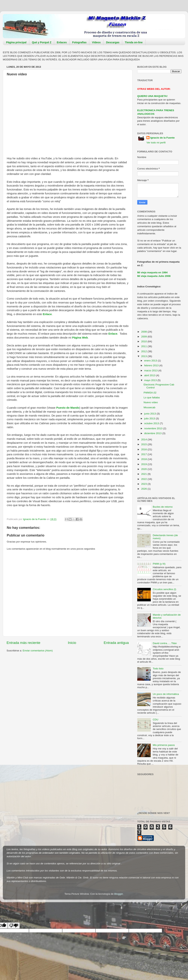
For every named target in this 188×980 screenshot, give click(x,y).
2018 (144, 459)
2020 (144, 469)
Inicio (72, 643)
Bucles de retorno (163, 507)
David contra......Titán (165, 643)
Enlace (47, 314)
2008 (144, 332)
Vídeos (96, 42)
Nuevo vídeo (151, 402)
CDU (155, 720)
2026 (144, 489)
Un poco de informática (166, 694)
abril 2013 (150, 375)
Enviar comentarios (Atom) (38, 651)
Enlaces (62, 42)
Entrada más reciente (23, 643)
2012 (144, 351)
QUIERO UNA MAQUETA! (152, 96)
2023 (144, 484)
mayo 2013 (151, 380)
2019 (144, 464)
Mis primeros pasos (164, 745)
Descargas (113, 42)
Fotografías (79, 42)
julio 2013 (150, 418)
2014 (144, 439)
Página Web (80, 338)
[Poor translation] (14, 926)
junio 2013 (150, 414)
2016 (144, 449)
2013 (144, 356)
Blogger (119, 894)
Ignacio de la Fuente (162, 138)
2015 (144, 444)
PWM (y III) (159, 564)
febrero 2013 (152, 365)
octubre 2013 (152, 423)
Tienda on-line (134, 42)
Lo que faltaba (152, 397)
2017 (144, 454)
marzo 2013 (151, 370)
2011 (144, 346)
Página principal (16, 42)
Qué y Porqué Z (42, 42)
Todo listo (158, 669)
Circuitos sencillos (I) (164, 589)
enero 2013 (151, 361)
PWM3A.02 (150, 393)
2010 (144, 341)
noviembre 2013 (154, 428)
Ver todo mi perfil (156, 143)
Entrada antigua (116, 643)
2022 (144, 479)
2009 (144, 337)
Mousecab (149, 407)
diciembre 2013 (153, 433)
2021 (144, 474)
